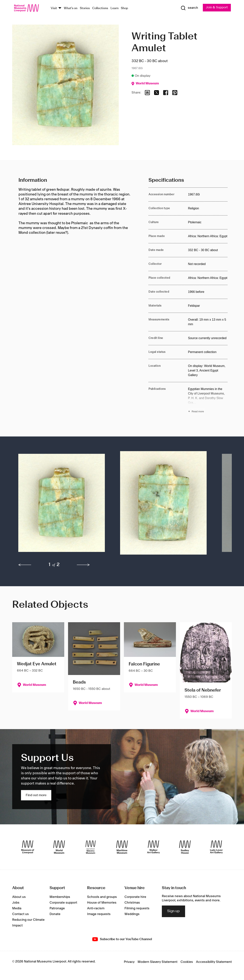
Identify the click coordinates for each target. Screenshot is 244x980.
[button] (62, 505)
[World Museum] (59, 847)
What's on (71, 8)
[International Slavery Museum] (91, 847)
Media (17, 908)
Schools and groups (102, 897)
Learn (115, 8)
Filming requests (137, 908)
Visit (54, 8)
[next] (83, 565)
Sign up (173, 911)
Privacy (129, 962)
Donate (55, 914)
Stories (85, 8)
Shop (124, 8)
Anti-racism (96, 908)
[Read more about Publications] (208, 401)
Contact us (20, 914)
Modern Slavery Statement (158, 962)
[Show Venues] (60, 8)
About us (19, 897)
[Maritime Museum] (122, 847)
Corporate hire (135, 897)
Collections (100, 8)
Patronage (57, 908)
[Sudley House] (185, 847)
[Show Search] (189, 8)
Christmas (132, 903)
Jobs (16, 903)
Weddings (132, 914)
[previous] (25, 565)
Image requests (99, 914)
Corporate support (63, 903)
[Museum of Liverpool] (28, 847)
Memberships (60, 897)
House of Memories (102, 903)
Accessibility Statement (214, 962)
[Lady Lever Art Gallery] (216, 847)
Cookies (187, 962)
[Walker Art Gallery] (153, 847)
